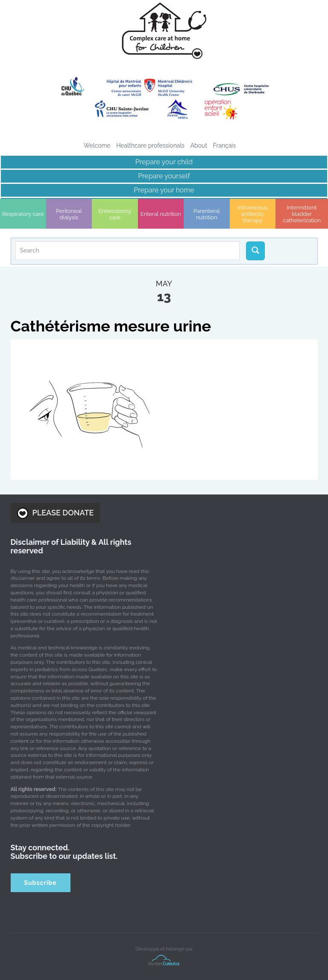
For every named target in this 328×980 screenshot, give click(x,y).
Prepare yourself (164, 176)
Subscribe (40, 883)
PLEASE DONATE (56, 513)
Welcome (97, 145)
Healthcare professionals (150, 145)
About (199, 145)
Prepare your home (164, 190)
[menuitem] (225, 145)
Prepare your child (164, 162)
